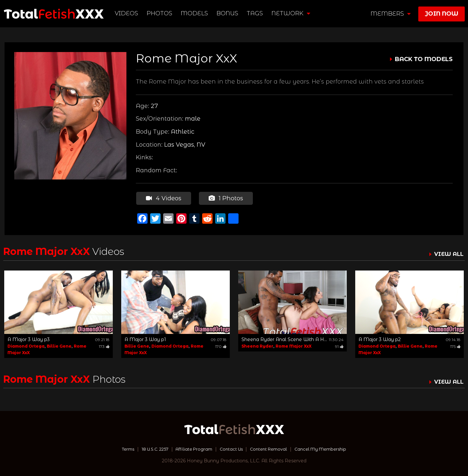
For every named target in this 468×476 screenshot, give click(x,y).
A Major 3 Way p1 (145, 338)
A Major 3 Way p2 (380, 338)
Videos (127, 13)
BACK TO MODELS (424, 59)
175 (455, 345)
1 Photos (225, 198)
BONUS (228, 13)
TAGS (255, 13)
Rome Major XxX (294, 345)
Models (195, 13)
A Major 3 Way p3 (29, 338)
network (291, 13)
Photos (160, 13)
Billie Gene (59, 345)
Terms (118, 448)
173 (104, 345)
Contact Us (231, 448)
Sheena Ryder (257, 345)
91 (339, 345)
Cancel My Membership (328, 448)
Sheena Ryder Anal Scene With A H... (284, 338)
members (390, 14)
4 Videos (163, 198)
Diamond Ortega (26, 345)
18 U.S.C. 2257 (148, 448)
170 (221, 345)
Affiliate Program (191, 448)
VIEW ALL (448, 253)
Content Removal (272, 448)
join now (442, 14)
